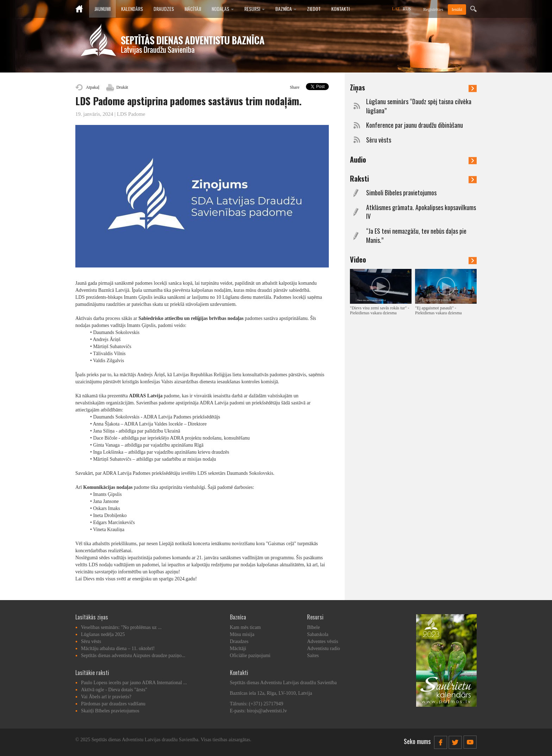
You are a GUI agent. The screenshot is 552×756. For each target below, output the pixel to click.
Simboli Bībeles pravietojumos (401, 193)
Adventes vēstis (322, 641)
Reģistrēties (433, 10)
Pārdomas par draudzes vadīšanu (113, 704)
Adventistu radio (324, 648)
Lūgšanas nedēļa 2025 (103, 634)
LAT (396, 9)
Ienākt (457, 10)
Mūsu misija (242, 634)
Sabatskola (318, 634)
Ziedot (314, 9)
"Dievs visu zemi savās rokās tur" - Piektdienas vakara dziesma (379, 310)
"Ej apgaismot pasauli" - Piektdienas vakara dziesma (438, 310)
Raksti (413, 178)
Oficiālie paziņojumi (250, 656)
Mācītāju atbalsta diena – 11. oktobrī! (118, 648)
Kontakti (340, 9)
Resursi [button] (255, 9)
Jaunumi (102, 9)
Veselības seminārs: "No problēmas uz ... (121, 627)
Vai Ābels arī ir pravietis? (106, 697)
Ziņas (413, 87)
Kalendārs (132, 9)
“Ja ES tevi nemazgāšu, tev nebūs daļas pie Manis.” (416, 236)
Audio (413, 159)
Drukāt (122, 87)
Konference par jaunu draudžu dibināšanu (415, 125)
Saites (313, 656)
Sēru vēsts (379, 140)
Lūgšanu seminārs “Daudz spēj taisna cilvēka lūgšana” (419, 106)
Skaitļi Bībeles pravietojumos (110, 711)
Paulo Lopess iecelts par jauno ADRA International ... (134, 683)
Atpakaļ (93, 87)
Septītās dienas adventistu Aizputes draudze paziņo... (133, 656)
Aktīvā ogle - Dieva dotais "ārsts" (114, 690)
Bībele (313, 627)
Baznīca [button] (286, 9)
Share (294, 87)
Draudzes (164, 9)
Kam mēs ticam (245, 627)
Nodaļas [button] (223, 9)
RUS (407, 9)
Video (413, 259)
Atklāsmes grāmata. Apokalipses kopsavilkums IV (421, 212)
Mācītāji (193, 9)
